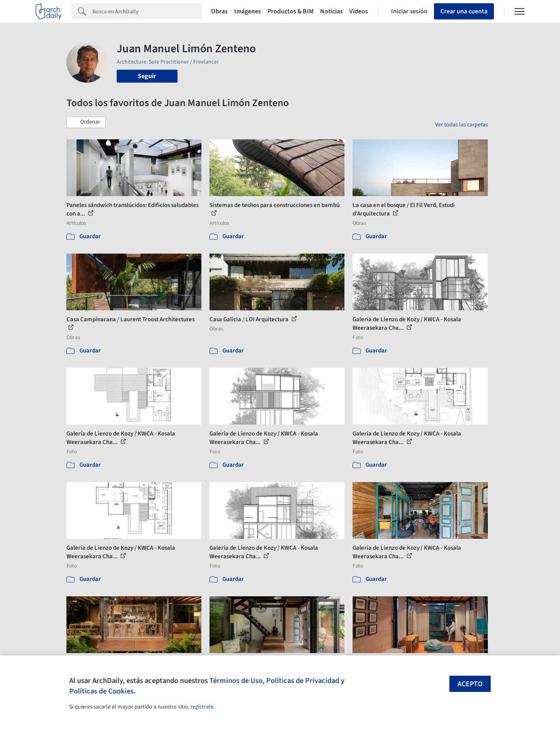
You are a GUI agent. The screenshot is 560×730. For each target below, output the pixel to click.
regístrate (202, 707)
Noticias (331, 11)
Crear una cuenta (464, 11)
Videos (359, 11)
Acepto (470, 684)
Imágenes (248, 11)
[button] (86, 122)
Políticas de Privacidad (303, 681)
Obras (219, 11)
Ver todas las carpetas (462, 125)
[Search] (147, 11)
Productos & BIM (291, 11)
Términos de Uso (236, 681)
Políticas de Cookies (102, 691)
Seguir (147, 76)
